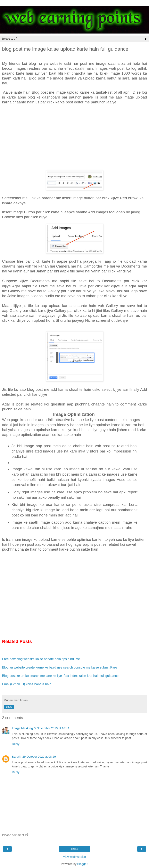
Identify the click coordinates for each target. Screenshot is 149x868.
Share (9, 707)
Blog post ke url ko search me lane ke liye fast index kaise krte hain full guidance (61, 676)
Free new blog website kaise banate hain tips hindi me (41, 659)
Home (74, 849)
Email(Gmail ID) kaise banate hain (27, 684)
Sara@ (16, 757)
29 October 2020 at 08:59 (39, 757)
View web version (75, 857)
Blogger (82, 864)
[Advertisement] (74, 138)
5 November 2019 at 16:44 (52, 728)
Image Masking (22, 728)
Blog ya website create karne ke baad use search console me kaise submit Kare (60, 667)
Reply (16, 744)
